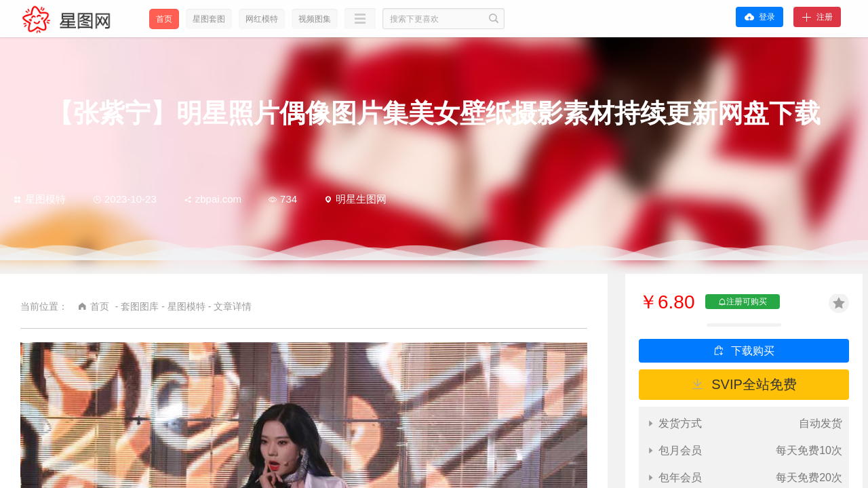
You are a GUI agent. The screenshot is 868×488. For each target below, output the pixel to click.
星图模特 (40, 199)
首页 (164, 19)
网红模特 (262, 19)
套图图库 (140, 306)
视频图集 (315, 19)
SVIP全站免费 (754, 384)
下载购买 (753, 351)
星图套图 (209, 19)
